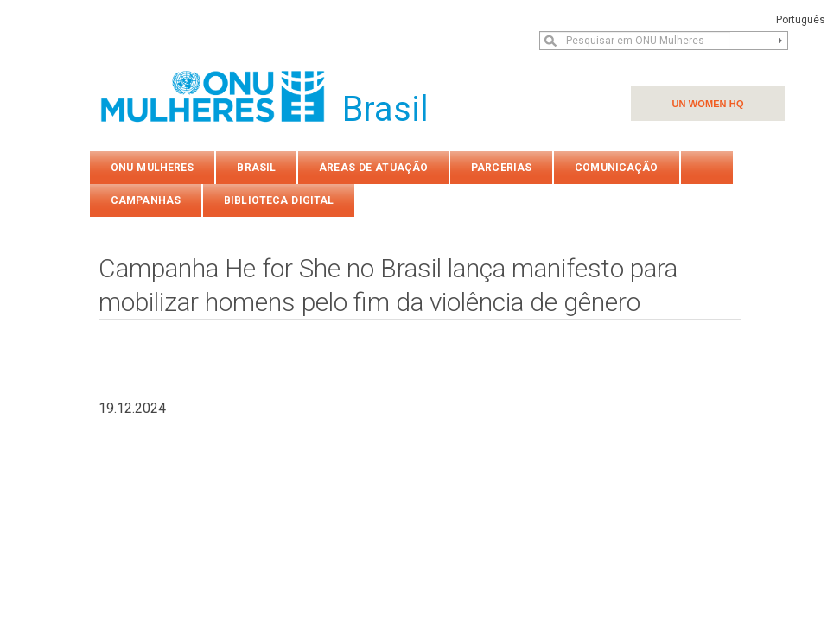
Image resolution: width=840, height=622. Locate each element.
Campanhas (146, 200)
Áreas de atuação (373, 168)
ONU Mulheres (152, 168)
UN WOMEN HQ (707, 104)
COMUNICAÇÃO (616, 168)
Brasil (256, 168)
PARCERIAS (501, 168)
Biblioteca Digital (279, 200)
